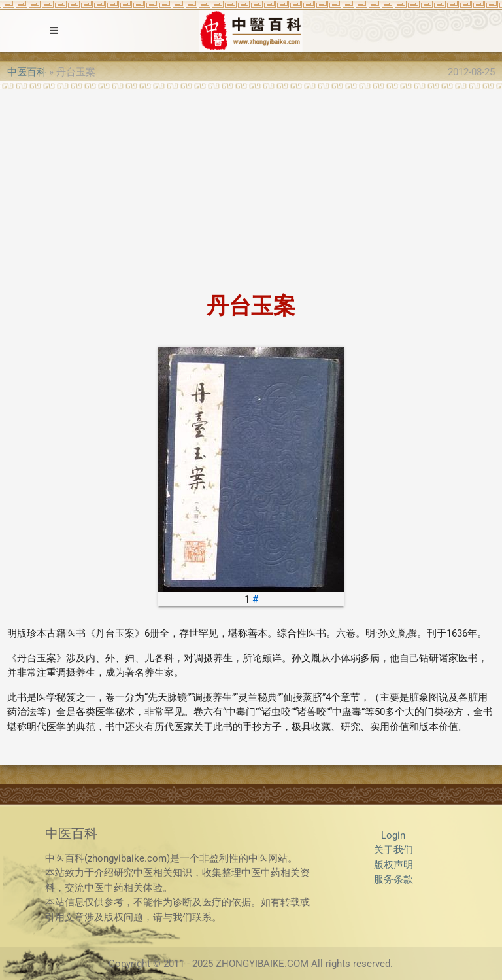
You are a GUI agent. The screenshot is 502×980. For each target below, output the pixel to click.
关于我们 (393, 850)
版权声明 (393, 865)
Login (393, 835)
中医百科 (27, 72)
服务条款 (393, 879)
